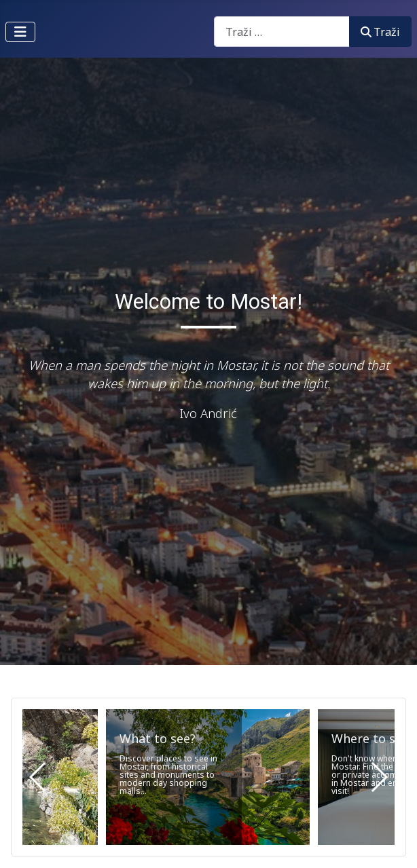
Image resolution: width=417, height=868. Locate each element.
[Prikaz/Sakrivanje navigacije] (20, 32)
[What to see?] (208, 777)
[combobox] (282, 32)
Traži (380, 32)
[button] (379, 777)
